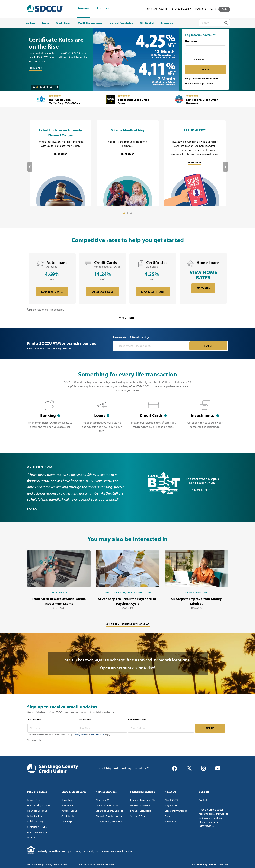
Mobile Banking (35, 821)
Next (225, 167)
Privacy (82, 865)
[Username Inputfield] (205, 50)
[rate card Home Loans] (203, 278)
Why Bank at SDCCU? (202, 490)
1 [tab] (34, 87)
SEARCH (208, 346)
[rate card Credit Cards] (103, 278)
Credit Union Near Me (107, 805)
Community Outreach (176, 811)
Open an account (116, 668)
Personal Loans (69, 811)
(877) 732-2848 (206, 826)
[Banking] (50, 418)
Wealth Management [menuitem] (90, 23)
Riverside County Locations (110, 816)
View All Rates (127, 318)
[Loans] (102, 418)
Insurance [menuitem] (167, 23)
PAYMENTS (201, 9)
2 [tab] (37, 87)
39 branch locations (171, 660)
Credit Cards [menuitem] (63, 23)
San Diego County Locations (110, 811)
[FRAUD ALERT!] (195, 163)
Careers (168, 816)
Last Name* (85, 719)
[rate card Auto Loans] (52, 278)
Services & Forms (139, 816)
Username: (191, 41)
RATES (213, 9)
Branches (42, 348)
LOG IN (224, 9)
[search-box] (214, 23)
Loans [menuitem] (46, 23)
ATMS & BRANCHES (182, 9)
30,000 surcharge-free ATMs (119, 660)
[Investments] (205, 418)
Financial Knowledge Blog (143, 800)
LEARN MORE (35, 68)
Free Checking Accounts (39, 805)
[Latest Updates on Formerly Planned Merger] (61, 163)
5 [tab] (48, 87)
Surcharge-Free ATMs (63, 348)
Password (198, 78)
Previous (30, 167)
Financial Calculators (141, 811)
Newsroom (170, 821)
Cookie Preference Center (101, 865)
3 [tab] (41, 87)
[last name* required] (102, 728)
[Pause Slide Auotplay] (57, 86)
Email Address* (137, 719)
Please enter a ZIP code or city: (131, 337)
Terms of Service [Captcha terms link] (97, 735)
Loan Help (67, 821)
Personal (83, 8)
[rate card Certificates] (153, 278)
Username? (212, 78)
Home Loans (68, 800)
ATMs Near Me (103, 800)
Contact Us (205, 800)
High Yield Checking (37, 811)
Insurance (32, 837)
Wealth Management (38, 832)
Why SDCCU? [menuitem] (147, 23)
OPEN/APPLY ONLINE (158, 9)
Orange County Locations (109, 821)
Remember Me (198, 59)
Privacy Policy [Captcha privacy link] (80, 735)
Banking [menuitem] (31, 23)
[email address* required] (161, 728)
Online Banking (35, 816)
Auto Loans (67, 805)
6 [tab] (51, 87)
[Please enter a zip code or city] (152, 346)
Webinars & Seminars (141, 805)
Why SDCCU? (171, 805)
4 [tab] (44, 87)
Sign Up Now (206, 83)
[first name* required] (52, 728)
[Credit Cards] (153, 418)
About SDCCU (172, 800)
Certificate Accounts (37, 827)
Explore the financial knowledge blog (128, 624)
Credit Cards (68, 816)
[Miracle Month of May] (128, 163)
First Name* (34, 719)
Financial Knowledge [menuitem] (121, 23)
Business (103, 9)
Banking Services (36, 800)
